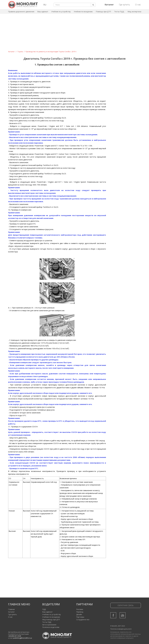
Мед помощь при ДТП (51, 620)
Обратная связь (126, 605)
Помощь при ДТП (103, 12)
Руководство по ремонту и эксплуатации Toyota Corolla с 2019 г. (51, 52)
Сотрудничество (83, 620)
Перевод (80, 612)
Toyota (20, 52)
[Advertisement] (74, 33)
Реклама (80, 609)
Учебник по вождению (83, 12)
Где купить (124, 5)
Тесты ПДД (119, 12)
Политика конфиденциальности (121, 629)
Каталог (11, 52)
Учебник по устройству (61, 12)
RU (45, 5)
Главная (11, 609)
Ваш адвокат (43, 12)
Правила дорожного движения (21, 12)
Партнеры (80, 617)
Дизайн (79, 614)
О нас (138, 5)
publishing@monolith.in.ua (23, 638)
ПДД (44, 609)
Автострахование (49, 625)
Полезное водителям (51, 627)
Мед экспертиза (134, 12)
